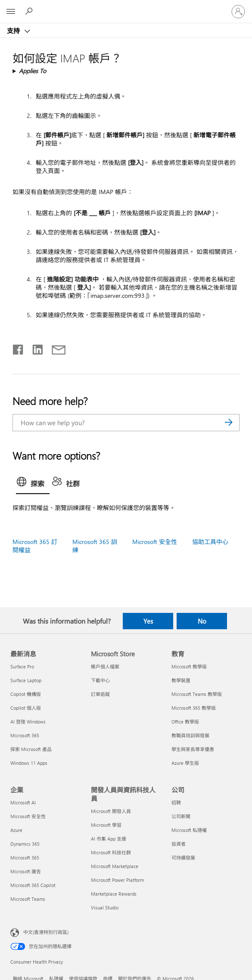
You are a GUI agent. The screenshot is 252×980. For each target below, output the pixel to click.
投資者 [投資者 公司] (179, 844)
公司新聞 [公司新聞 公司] (181, 816)
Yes (148, 621)
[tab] (33, 484)
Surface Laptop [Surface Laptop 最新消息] (26, 680)
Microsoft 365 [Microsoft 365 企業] (25, 858)
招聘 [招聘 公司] (176, 802)
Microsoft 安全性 (155, 542)
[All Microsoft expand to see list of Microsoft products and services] (11, 12)
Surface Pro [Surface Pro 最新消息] (22, 666)
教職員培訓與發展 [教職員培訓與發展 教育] (190, 735)
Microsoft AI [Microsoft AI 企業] (23, 802)
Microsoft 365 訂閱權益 (35, 546)
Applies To (33, 71)
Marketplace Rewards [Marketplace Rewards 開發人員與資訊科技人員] (114, 894)
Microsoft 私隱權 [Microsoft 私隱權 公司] (189, 830)
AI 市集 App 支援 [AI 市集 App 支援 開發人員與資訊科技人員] (109, 839)
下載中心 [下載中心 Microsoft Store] (100, 680)
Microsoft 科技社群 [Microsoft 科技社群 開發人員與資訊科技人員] (111, 852)
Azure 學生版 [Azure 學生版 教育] (185, 763)
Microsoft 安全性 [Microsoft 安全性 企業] (28, 816)
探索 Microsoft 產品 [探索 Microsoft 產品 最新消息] (31, 749)
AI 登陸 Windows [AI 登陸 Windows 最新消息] (28, 722)
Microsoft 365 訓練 (95, 546)
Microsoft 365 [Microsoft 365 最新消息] (25, 735)
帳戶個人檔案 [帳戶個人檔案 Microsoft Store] (105, 666)
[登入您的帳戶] (238, 12)
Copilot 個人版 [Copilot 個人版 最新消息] (26, 708)
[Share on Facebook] (19, 348)
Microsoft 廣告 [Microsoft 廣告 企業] (26, 871)
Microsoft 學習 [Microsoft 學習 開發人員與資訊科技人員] (106, 825)
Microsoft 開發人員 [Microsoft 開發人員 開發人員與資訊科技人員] (111, 811)
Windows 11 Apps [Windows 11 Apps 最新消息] (29, 763)
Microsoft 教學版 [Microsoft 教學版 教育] (189, 666)
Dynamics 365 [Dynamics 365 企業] (25, 844)
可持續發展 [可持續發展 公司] (183, 858)
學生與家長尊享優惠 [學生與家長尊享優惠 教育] (193, 749)
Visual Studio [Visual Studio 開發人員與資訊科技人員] (105, 907)
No (202, 621)
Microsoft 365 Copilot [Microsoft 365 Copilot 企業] (33, 885)
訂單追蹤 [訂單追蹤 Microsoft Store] (100, 694)
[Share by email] (55, 348)
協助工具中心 (210, 542)
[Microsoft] (126, 6)
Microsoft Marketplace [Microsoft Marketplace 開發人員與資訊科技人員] (115, 866)
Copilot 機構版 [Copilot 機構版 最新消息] (26, 694)
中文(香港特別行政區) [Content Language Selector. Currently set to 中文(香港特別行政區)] (46, 932)
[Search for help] (30, 11)
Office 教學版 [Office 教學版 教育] (185, 722)
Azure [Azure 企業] (16, 830)
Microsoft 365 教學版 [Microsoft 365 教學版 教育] (194, 708)
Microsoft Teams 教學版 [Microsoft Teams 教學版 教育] (197, 694)
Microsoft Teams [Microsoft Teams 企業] (28, 899)
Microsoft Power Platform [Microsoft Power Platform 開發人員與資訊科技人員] (117, 880)
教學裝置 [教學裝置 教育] (181, 680)
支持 (14, 31)
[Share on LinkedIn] (34, 348)
